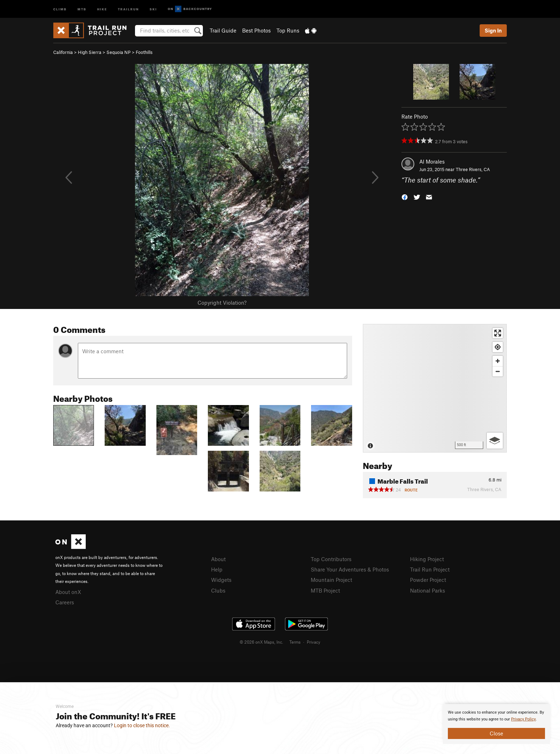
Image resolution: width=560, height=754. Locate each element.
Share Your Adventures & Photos (350, 569)
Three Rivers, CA (473, 169)
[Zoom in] (498, 361)
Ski (153, 9)
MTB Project (325, 590)
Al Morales (432, 161)
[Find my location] (498, 347)
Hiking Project (427, 559)
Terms (295, 642)
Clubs (218, 590)
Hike (102, 9)
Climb (60, 9)
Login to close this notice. (142, 725)
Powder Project (428, 580)
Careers (65, 602)
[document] (496, 724)
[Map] (435, 388)
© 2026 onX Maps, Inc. (261, 642)
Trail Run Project (430, 569)
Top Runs (288, 30)
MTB (82, 9)
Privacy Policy (523, 719)
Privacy (314, 642)
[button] (405, 197)
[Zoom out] (498, 371)
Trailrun (128, 9)
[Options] (495, 441)
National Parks (427, 590)
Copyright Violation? (222, 303)
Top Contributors (331, 559)
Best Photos (256, 30)
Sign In (493, 30)
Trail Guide (223, 30)
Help (217, 569)
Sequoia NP (119, 52)
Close (496, 733)
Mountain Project (331, 580)
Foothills (144, 52)
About (218, 559)
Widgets (221, 580)
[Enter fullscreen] (498, 333)
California (63, 52)
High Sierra (90, 52)
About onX (68, 592)
